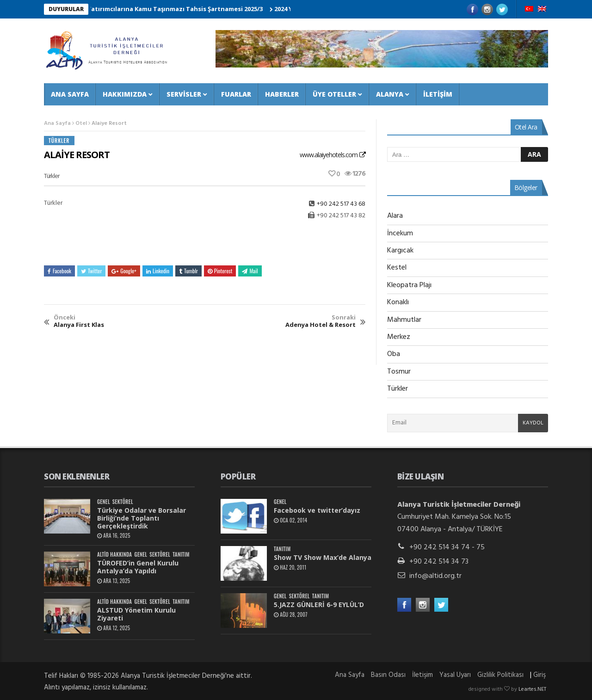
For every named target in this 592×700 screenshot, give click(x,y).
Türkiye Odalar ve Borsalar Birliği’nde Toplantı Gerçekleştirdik (142, 518)
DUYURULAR (66, 9)
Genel (104, 502)
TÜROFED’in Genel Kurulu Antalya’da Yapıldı (138, 567)
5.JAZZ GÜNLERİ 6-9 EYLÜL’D (319, 605)
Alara (395, 216)
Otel (81, 123)
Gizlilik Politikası (500, 675)
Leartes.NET (532, 689)
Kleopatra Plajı (409, 285)
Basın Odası (388, 675)
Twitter (91, 271)
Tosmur (399, 372)
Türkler (59, 141)
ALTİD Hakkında (114, 555)
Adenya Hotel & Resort (321, 321)
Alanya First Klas (79, 321)
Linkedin (158, 271)
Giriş (540, 675)
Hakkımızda (125, 94)
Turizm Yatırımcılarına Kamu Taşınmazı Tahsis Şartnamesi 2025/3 (169, 9)
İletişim (438, 94)
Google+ (124, 271)
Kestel (397, 268)
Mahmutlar (404, 320)
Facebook (59, 271)
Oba (394, 354)
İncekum (400, 233)
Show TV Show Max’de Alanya (323, 557)
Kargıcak (400, 251)
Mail (250, 271)
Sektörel (123, 502)
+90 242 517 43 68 (341, 204)
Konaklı (398, 302)
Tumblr (188, 271)
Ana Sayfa (70, 94)
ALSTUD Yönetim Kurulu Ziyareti (136, 614)
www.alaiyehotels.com (329, 155)
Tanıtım (181, 555)
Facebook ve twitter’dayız (317, 510)
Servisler (184, 94)
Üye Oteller (334, 94)
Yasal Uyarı (455, 675)
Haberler (282, 94)
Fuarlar (236, 94)
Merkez (399, 337)
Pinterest (220, 271)
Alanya (390, 94)
